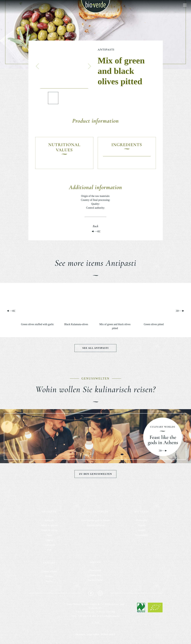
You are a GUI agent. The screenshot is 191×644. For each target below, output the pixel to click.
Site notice (80, 634)
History (142, 525)
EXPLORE (49, 563)
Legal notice (93, 634)
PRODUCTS (49, 512)
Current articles (49, 571)
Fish (49, 550)
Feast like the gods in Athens (95, 520)
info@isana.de (111, 616)
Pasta (49, 535)
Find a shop (95, 575)
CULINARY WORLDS (95, 512)
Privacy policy (108, 634)
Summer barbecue (95, 525)
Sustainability (142, 535)
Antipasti (106, 50)
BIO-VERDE (142, 512)
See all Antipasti (96, 348)
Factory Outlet (95, 580)
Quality (142, 530)
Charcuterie (49, 545)
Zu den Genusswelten (95, 474)
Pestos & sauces (49, 530)
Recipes (49, 576)
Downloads (95, 570)
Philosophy (142, 520)
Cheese (49, 540)
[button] (37, 66)
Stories (49, 581)
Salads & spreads (49, 525)
